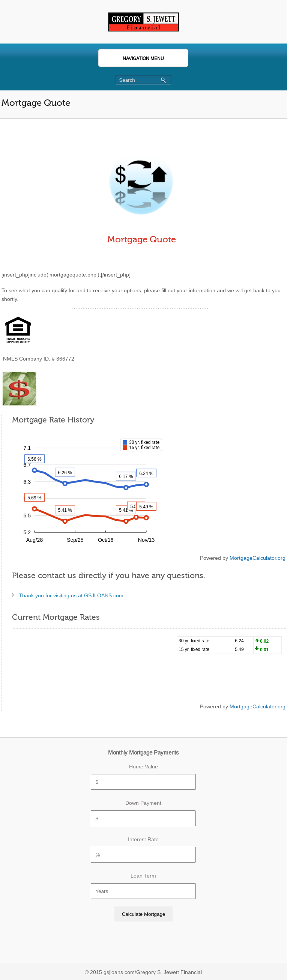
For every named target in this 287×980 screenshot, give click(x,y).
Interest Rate (143, 839)
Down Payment (143, 803)
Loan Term (143, 876)
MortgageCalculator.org (258, 558)
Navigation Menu (135, 59)
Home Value (143, 767)
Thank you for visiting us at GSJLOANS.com (71, 595)
